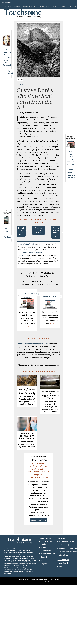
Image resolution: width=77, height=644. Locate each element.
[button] (30, 7)
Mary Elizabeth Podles (27, 244)
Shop (43, 560)
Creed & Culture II (6, 231)
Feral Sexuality (27, 393)
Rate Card (62, 563)
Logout (44, 564)
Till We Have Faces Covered (27, 437)
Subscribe (45, 557)
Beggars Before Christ (50, 397)
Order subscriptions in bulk (33, 344)
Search (63, 7)
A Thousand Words (23, 84)
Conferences (7, 7)
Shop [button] (55, 7)
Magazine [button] (17, 7)
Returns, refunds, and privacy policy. (38, 581)
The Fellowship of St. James (34, 579)
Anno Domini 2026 (48, 554)
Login (73, 7)
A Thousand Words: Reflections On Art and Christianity (7, 57)
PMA (60, 566)
